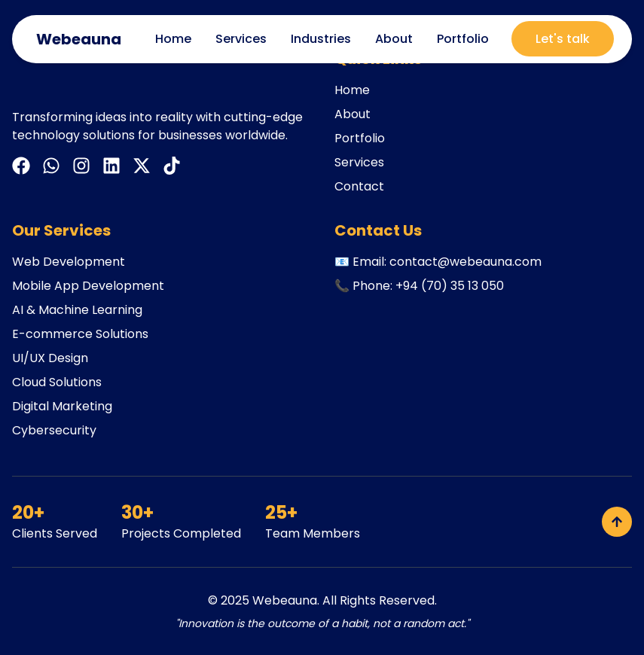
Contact (359, 186)
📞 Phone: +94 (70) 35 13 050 (419, 286)
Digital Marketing (62, 406)
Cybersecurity (54, 430)
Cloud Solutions (57, 382)
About (394, 39)
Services (241, 39)
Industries (321, 39)
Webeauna (285, 600)
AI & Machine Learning (77, 310)
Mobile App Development (88, 286)
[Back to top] (617, 522)
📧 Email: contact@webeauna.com (438, 262)
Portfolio (463, 39)
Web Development (69, 262)
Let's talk (563, 39)
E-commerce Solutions (80, 334)
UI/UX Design (50, 358)
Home (173, 39)
